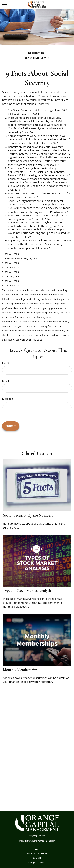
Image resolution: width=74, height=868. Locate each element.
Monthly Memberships (20, 670)
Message (8, 399)
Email (6, 381)
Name (6, 363)
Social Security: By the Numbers (28, 515)
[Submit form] (11, 426)
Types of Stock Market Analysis (27, 591)
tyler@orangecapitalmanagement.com (37, 841)
